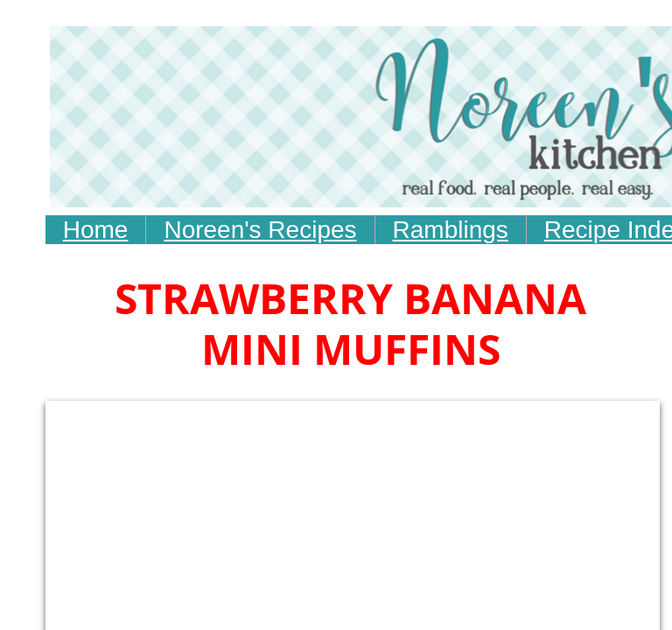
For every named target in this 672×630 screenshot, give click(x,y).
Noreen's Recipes (260, 230)
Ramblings (451, 230)
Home (96, 230)
